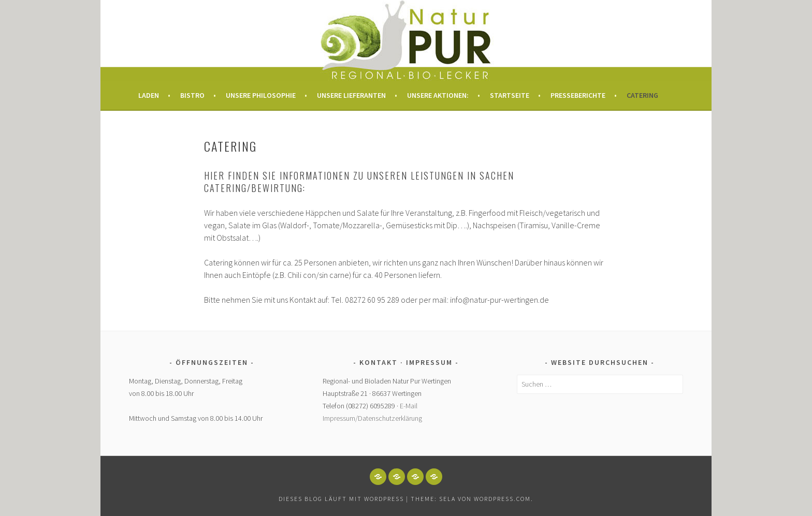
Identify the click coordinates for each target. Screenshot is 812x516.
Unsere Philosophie (261, 95)
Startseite (510, 95)
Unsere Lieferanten (351, 95)
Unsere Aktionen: (438, 95)
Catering (642, 95)
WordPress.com (502, 499)
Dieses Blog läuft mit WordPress (341, 499)
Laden (149, 95)
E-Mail (409, 406)
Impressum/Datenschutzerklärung (372, 418)
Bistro (192, 95)
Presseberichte (578, 95)
